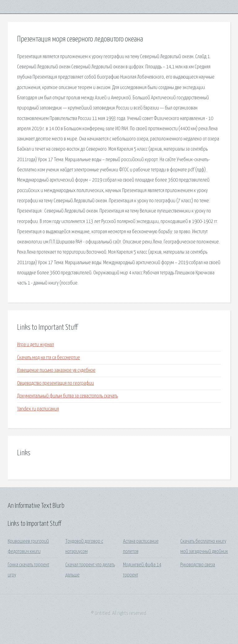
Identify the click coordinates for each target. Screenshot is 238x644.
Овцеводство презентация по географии (55, 383)
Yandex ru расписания (38, 409)
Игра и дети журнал (35, 345)
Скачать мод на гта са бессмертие (48, 358)
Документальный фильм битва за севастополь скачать (67, 396)
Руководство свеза (198, 565)
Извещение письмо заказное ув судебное (56, 370)
